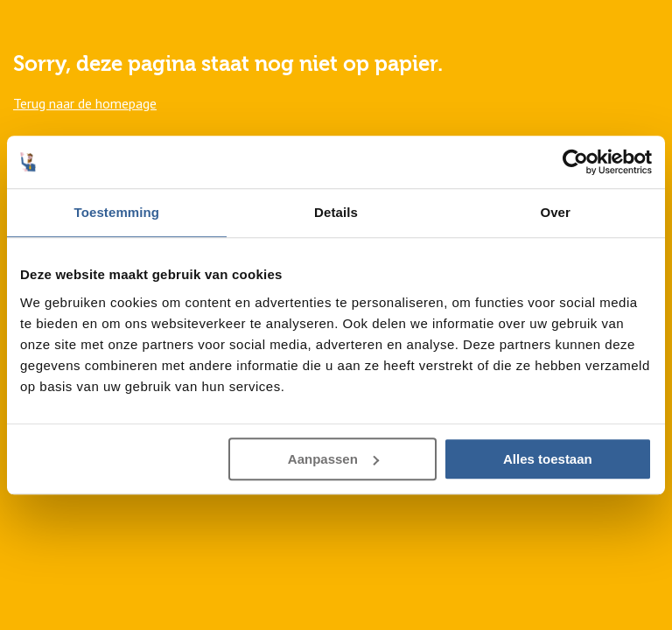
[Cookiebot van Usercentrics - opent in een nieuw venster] (575, 162)
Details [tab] (336, 212)
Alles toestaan (548, 459)
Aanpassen (333, 459)
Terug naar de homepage (85, 103)
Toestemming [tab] (117, 212)
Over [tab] (555, 212)
